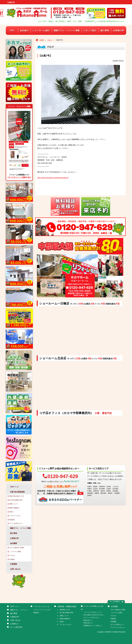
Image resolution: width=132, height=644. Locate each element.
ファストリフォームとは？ (42, 610)
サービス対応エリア (16, 523)
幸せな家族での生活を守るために (94, 615)
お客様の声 (118, 30)
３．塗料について (63, 616)
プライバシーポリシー (118, 628)
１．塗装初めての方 (64, 610)
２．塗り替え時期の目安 (65, 613)
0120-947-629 (60, 476)
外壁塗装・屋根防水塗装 (67, 606)
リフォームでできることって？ (93, 612)
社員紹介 (12, 559)
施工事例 (105, 30)
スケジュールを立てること (92, 618)
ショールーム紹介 (41, 30)
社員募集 (14, 564)
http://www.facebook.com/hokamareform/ (53, 178)
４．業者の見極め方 (64, 619)
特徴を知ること (88, 623)
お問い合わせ (15, 569)
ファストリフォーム (42, 606)
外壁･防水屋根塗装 (17, 492)
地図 (80, 493)
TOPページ (14, 487)
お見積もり (15, 624)
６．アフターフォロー (64, 625)
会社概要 (14, 543)
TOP (12, 30)
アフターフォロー (15, 516)
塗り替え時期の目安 (16, 500)
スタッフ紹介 (90, 30)
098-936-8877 (72, 481)
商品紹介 (12, 520)
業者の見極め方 (14, 508)
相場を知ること (88, 620)
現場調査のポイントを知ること (93, 626)
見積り (11, 512)
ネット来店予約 (16, 627)
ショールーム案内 (15, 552)
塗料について (14, 504)
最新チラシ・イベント (19, 610)
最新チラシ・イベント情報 (67, 30)
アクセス (12, 555)
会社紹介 (24, 30)
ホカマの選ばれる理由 (17, 548)
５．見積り (61, 622)
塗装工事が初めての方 (17, 496)
